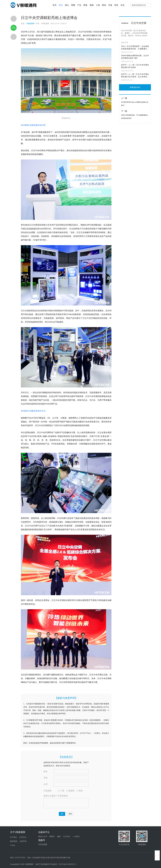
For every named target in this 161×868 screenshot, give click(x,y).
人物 (98, 5)
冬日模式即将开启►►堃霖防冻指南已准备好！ (135, 104)
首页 (54, 5)
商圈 (73, 5)
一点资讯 (76, 836)
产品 (79, 5)
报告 (116, 5)
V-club (13, 845)
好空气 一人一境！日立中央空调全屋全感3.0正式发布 (135, 66)
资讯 (61, 5)
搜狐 (59, 836)
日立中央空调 (139, 23)
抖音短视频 (43, 844)
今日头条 (67, 836)
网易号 (52, 836)
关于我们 (14, 837)
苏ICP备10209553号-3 (68, 864)
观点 (67, 5)
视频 (92, 5)
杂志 (123, 5)
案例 (104, 5)
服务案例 (14, 841)
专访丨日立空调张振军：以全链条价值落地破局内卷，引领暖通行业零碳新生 (135, 48)
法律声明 (23, 841)
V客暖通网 (30, 24)
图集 (85, 5)
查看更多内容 (135, 87)
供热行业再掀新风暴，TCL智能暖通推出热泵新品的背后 (135, 117)
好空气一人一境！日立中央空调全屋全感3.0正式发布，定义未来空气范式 (135, 76)
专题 (110, 5)
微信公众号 (43, 836)
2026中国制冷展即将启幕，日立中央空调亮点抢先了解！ (135, 57)
